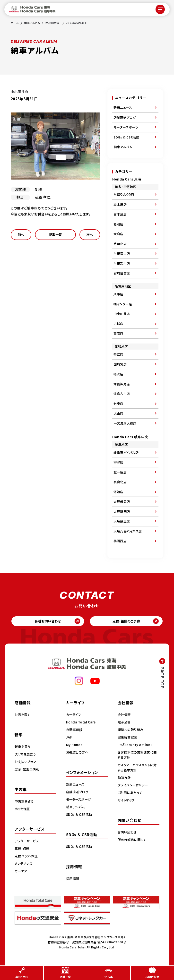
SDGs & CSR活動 (126, 137)
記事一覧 (55, 235)
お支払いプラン (26, 763)
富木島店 (120, 214)
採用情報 (73, 880)
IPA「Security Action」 (136, 746)
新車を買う (23, 748)
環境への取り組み (131, 731)
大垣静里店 (122, 521)
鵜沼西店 (120, 541)
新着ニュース (123, 107)
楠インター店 (123, 304)
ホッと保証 (23, 810)
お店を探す (23, 716)
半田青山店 (122, 254)
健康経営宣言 (128, 738)
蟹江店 (118, 354)
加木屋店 (120, 204)
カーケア (21, 872)
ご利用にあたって (131, 794)
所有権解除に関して (133, 841)
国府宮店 (120, 364)
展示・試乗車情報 (28, 770)
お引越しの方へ (78, 753)
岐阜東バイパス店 (126, 452)
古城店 (118, 324)
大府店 (118, 234)
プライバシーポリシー (134, 786)
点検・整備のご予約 (128, 622)
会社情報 (125, 716)
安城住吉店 (122, 273)
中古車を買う (25, 802)
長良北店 (120, 482)
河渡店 (118, 492)
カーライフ (74, 716)
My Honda (75, 746)
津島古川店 (122, 394)
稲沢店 (118, 374)
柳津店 (118, 462)
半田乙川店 (122, 263)
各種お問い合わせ (46, 622)
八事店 (118, 294)
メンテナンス (24, 865)
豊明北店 (120, 244)
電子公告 (125, 723)
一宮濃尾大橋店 (125, 423)
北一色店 (120, 472)
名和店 (118, 224)
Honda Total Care (82, 723)
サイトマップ (127, 801)
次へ (90, 235)
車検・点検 (23, 850)
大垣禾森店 (122, 502)
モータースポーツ (126, 127)
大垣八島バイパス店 (128, 531)
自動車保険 (75, 731)
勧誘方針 (125, 779)
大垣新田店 (122, 511)
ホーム (15, 23)
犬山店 (118, 413)
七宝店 (118, 404)
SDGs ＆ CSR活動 (80, 816)
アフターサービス (28, 842)
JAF (69, 738)
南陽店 (118, 333)
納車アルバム (33, 23)
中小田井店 (55, 23)
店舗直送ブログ (125, 117)
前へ (21, 235)
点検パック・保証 (27, 857)
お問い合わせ (128, 833)
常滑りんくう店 (124, 194)
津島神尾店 (122, 384)
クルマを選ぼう (26, 755)
